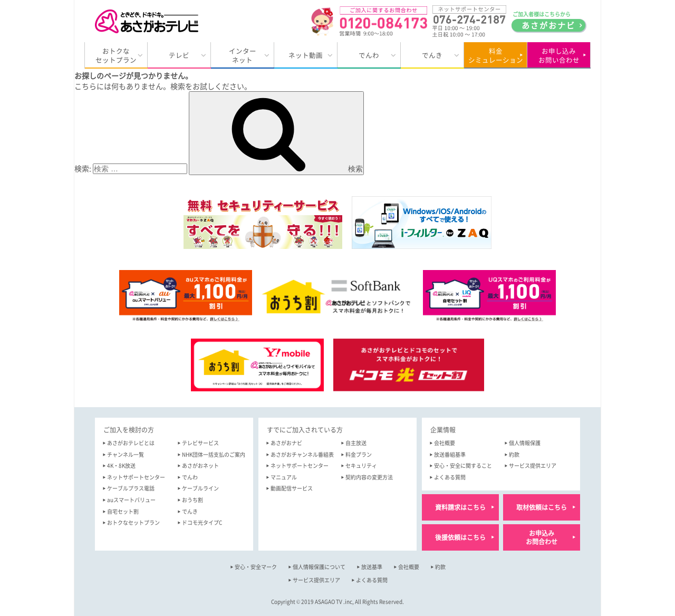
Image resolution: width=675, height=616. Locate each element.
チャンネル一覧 (126, 454)
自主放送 (356, 443)
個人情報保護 (525, 443)
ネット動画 (306, 55)
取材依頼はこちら (542, 507)
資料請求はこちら (460, 507)
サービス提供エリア (533, 465)
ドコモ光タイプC (202, 522)
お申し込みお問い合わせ (559, 56)
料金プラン (359, 454)
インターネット (243, 56)
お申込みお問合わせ (542, 538)
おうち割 (192, 500)
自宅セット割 (123, 511)
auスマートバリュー (131, 500)
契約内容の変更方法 (369, 477)
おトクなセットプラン (116, 56)
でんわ (369, 55)
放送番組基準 (450, 454)
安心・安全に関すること (463, 465)
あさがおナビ (286, 443)
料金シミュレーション (496, 56)
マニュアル (284, 477)
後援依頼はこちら (460, 537)
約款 (514, 454)
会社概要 (445, 443)
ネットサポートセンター (136, 477)
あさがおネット (200, 465)
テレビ (179, 55)
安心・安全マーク (256, 567)
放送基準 (372, 567)
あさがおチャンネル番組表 (302, 454)
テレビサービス (200, 443)
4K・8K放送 (121, 465)
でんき (432, 55)
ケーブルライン (200, 488)
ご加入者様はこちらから (548, 21)
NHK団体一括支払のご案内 (214, 454)
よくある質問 (450, 477)
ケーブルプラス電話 (131, 488)
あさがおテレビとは (131, 443)
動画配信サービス (292, 488)
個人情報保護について (319, 567)
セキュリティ (361, 465)
